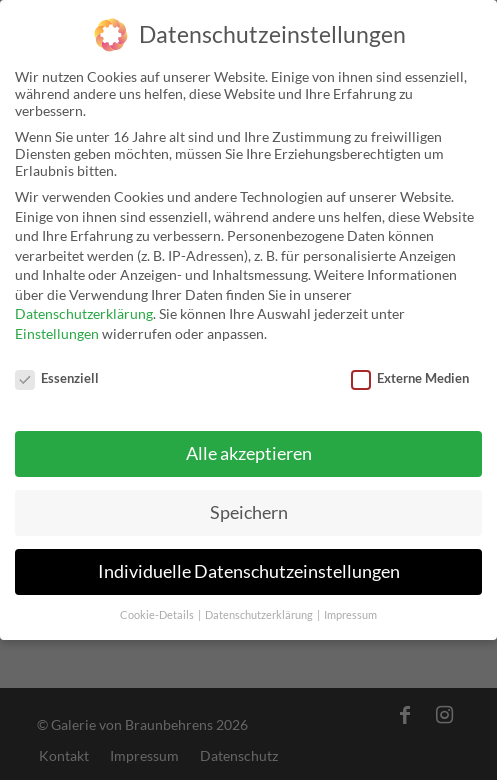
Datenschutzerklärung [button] (260, 602)
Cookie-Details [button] (158, 602)
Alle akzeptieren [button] (249, 440)
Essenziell (57, 365)
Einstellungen (57, 320)
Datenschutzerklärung (84, 301)
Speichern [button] (249, 499)
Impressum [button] (350, 602)
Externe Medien (410, 365)
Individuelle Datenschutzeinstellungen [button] (249, 558)
